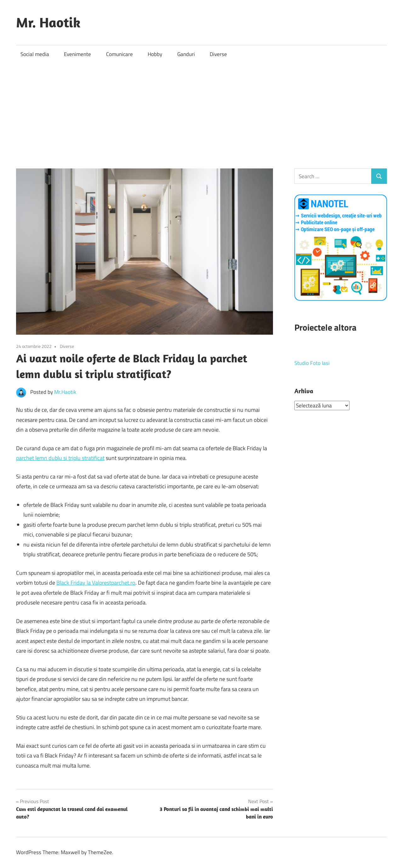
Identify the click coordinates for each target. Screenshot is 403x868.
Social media (35, 54)
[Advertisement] (201, 111)
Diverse (218, 54)
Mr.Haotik (65, 392)
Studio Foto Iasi (312, 363)
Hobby (155, 54)
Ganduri (186, 54)
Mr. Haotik (48, 22)
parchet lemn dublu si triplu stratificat (60, 458)
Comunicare (119, 54)
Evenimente (77, 54)
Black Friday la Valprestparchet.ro (96, 583)
